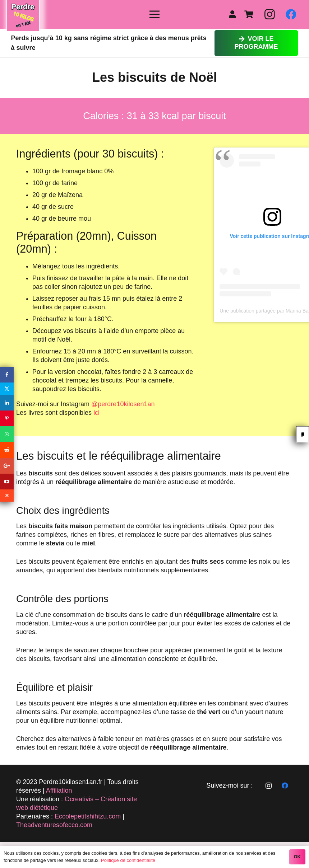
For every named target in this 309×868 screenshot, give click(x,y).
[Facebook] (291, 14)
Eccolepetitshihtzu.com (88, 816)
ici (96, 413)
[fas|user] (234, 15)
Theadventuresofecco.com (54, 825)
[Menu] (155, 14)
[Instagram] (269, 14)
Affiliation (59, 790)
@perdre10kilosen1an (123, 404)
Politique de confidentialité (128, 860)
